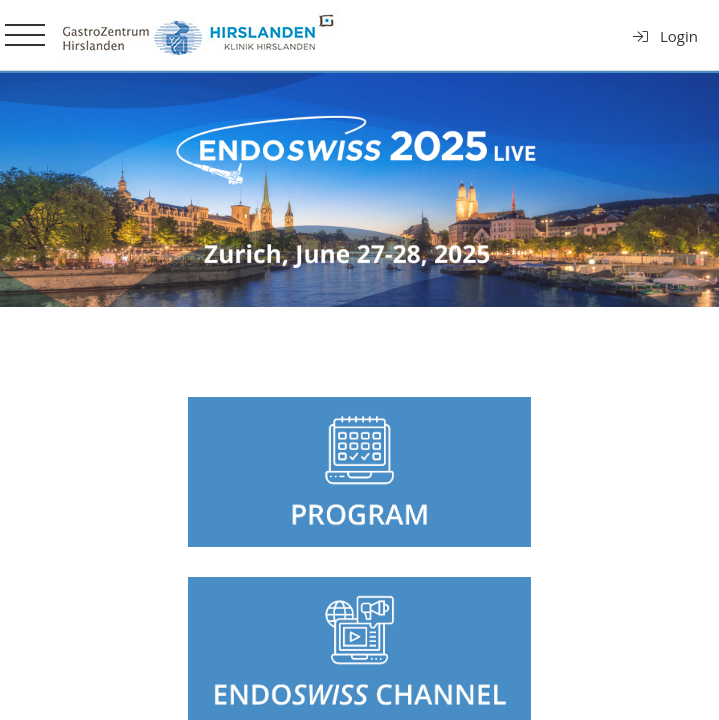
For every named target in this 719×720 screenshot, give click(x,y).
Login (664, 36)
